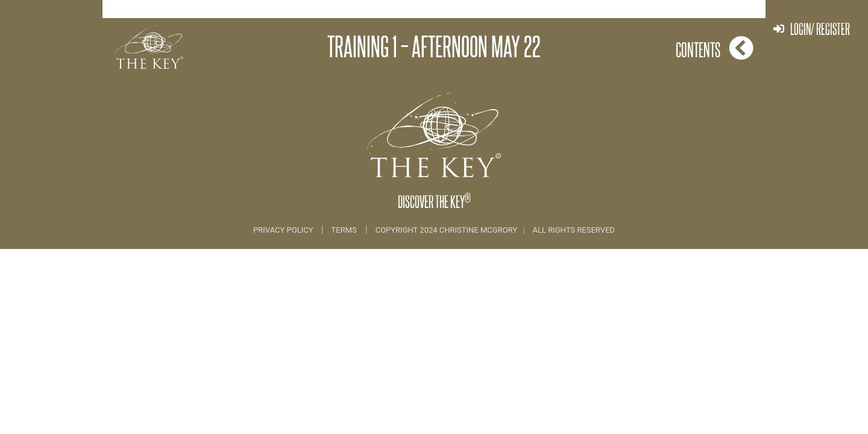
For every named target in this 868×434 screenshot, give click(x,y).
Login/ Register (812, 29)
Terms (344, 230)
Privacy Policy (284, 230)
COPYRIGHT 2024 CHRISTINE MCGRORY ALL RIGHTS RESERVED (495, 230)
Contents (715, 48)
